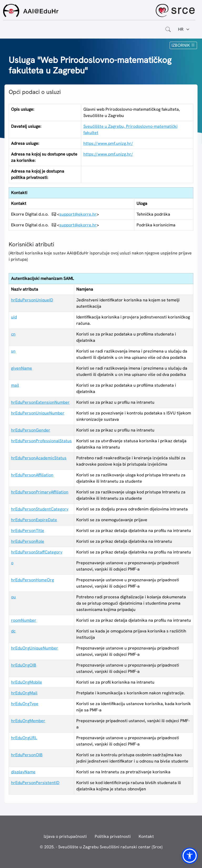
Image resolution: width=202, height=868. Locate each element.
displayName (23, 772)
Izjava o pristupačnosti (65, 836)
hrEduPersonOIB (27, 755)
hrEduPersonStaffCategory (37, 552)
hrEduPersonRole (28, 541)
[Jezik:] (184, 29)
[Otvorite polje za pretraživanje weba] (168, 29)
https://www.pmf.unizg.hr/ (108, 143)
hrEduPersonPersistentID (35, 783)
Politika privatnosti (113, 836)
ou (13, 597)
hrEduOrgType (25, 704)
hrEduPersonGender (31, 430)
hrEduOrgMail (24, 693)
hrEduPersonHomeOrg (32, 580)
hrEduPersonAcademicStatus (39, 458)
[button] (190, 856)
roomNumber (24, 620)
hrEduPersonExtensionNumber (40, 402)
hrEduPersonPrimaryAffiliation (40, 492)
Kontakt (146, 836)
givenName (22, 368)
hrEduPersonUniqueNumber (38, 413)
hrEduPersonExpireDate (34, 520)
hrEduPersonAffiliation (32, 475)
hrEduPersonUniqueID (32, 300)
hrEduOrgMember (28, 721)
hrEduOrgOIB (24, 665)
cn (13, 334)
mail (15, 385)
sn (13, 351)
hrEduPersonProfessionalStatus (41, 441)
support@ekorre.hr (78, 214)
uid (14, 317)
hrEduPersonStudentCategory (40, 509)
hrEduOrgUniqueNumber (35, 648)
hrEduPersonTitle (28, 531)
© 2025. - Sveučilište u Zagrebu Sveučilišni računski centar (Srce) (101, 847)
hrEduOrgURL (24, 738)
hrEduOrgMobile (27, 682)
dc (13, 631)
